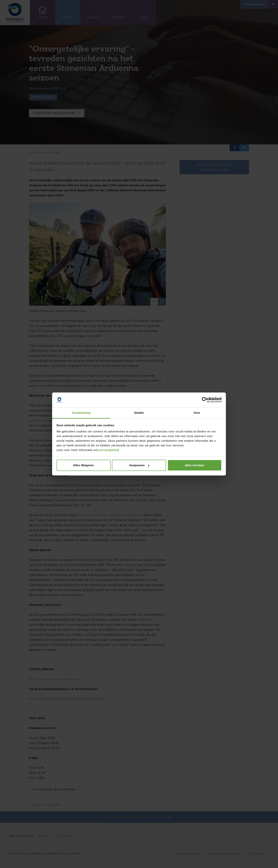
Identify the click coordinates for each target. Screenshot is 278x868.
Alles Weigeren (83, 465)
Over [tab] (197, 413)
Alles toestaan (195, 465)
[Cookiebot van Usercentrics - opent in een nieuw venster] (205, 400)
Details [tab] (139, 413)
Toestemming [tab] (81, 413)
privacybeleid (109, 450)
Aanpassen (139, 465)
